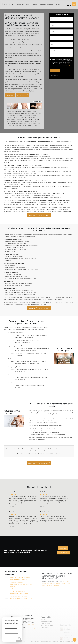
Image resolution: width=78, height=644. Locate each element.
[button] (75, 640)
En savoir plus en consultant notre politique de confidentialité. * (62, 64)
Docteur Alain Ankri (13, 642)
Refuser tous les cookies (11, 632)
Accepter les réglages (10, 627)
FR (68, 6)
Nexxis (25, 642)
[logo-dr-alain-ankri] (8, 4)
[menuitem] (23, 4)
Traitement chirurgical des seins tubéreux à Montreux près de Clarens (64, 361)
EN (70, 5)
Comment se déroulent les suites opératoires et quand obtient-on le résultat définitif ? (14, 424)
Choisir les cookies (9, 637)
